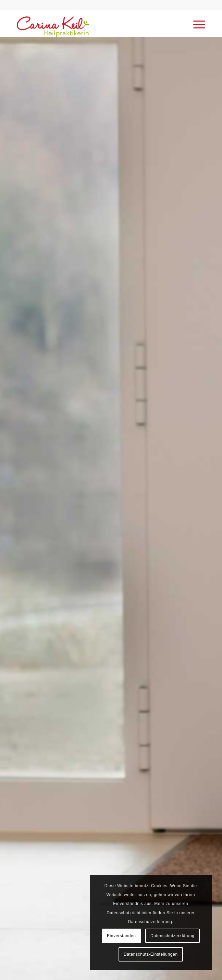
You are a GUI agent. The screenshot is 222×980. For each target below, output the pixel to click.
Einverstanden (121, 936)
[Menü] (196, 24)
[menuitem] (196, 24)
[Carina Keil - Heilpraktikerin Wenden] (92, 24)
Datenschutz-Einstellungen (151, 954)
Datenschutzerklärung (172, 936)
